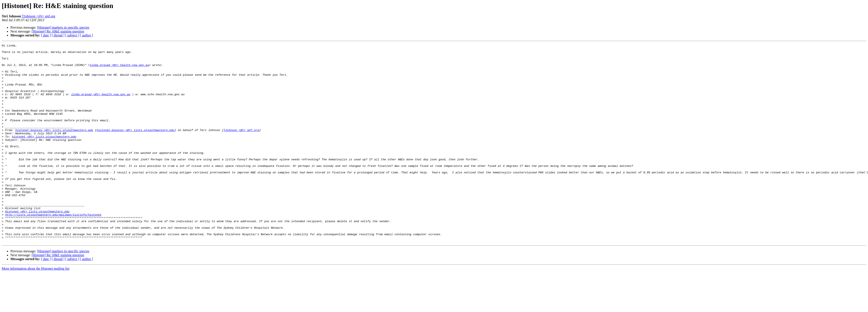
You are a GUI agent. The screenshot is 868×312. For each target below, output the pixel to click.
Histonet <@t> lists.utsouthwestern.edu (37, 245)
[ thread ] (58, 35)
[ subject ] (72, 35)
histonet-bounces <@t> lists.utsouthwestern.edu (54, 148)
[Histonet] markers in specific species (63, 27)
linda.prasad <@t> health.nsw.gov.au (119, 69)
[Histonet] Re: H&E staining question (58, 31)
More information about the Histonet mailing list (36, 308)
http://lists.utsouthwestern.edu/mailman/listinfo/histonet (53, 249)
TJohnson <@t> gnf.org (39, 16)
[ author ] (87, 35)
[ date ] (46, 35)
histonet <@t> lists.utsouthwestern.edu (44, 155)
